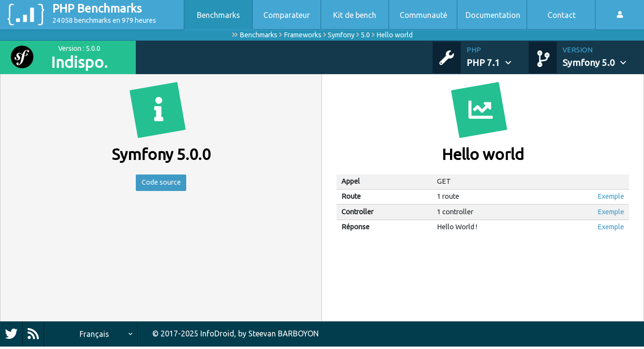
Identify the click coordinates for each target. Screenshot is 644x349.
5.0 (365, 35)
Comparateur (287, 15)
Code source (161, 184)
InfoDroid (217, 333)
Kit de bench (355, 15)
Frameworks (303, 35)
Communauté (423, 15)
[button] (498, 57)
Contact (562, 15)
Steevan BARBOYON (283, 333)
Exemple (611, 196)
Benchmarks (218, 15)
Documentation (493, 15)
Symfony (341, 35)
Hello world (394, 35)
